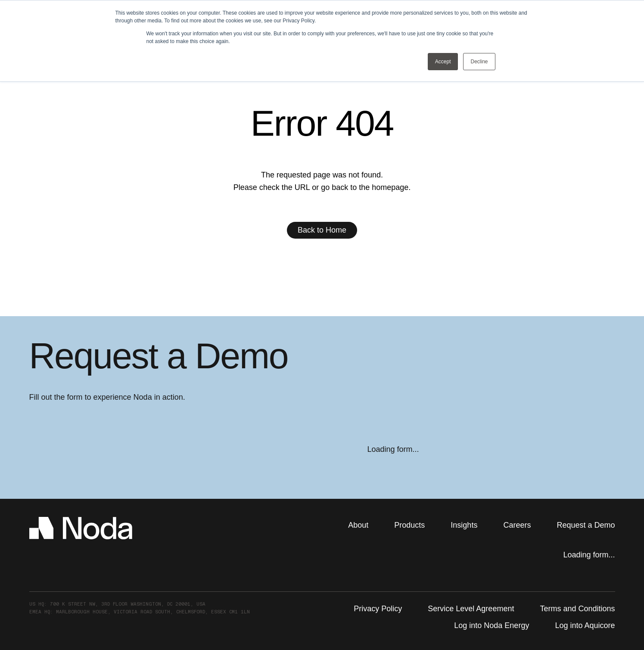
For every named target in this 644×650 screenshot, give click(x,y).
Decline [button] (479, 62)
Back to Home (322, 230)
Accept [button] (443, 62)
